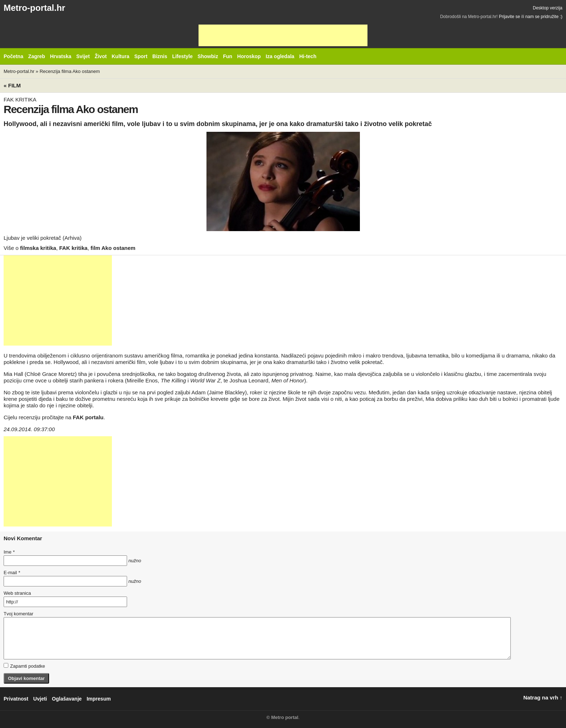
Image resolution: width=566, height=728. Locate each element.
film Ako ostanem (113, 248)
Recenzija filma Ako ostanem (70, 71)
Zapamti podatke (24, 666)
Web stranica (17, 593)
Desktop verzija (548, 8)
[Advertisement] (283, 35)
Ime (9, 552)
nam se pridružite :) (544, 17)
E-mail (12, 573)
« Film (12, 85)
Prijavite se (510, 17)
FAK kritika (73, 248)
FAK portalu (88, 417)
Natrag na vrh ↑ (543, 697)
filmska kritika (38, 248)
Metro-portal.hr (34, 8)
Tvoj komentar (18, 614)
